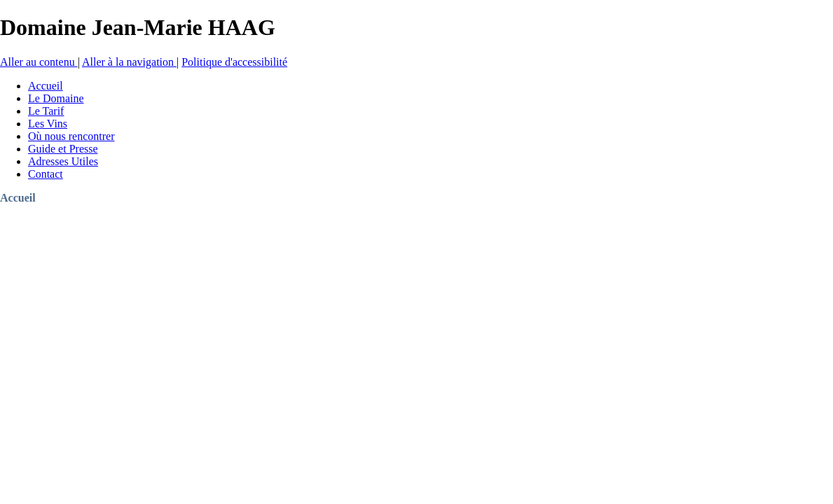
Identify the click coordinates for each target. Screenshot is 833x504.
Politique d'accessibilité (234, 62)
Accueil (18, 198)
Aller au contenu (39, 62)
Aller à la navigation (129, 62)
